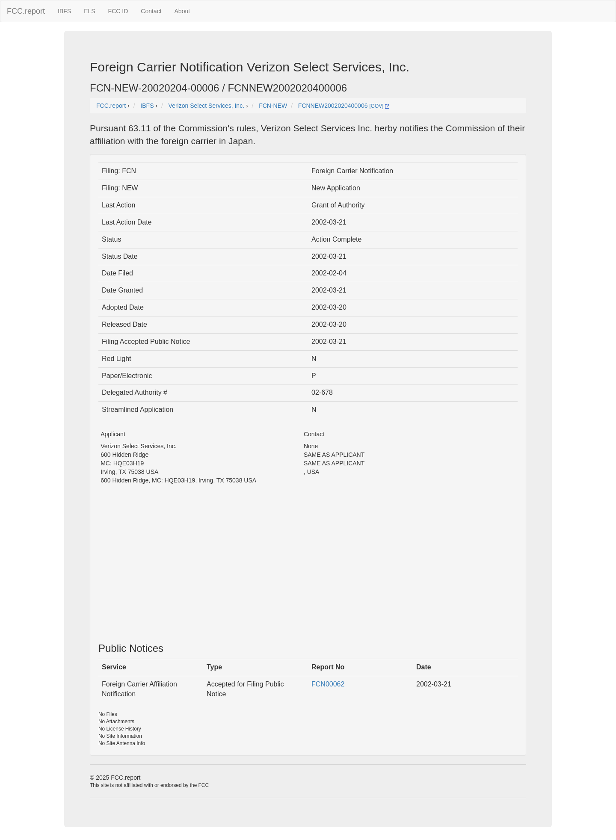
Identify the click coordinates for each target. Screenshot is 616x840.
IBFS (64, 11)
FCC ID (118, 11)
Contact (151, 11)
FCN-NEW (273, 106)
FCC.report (26, 11)
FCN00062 (328, 684)
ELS (89, 11)
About (182, 11)
